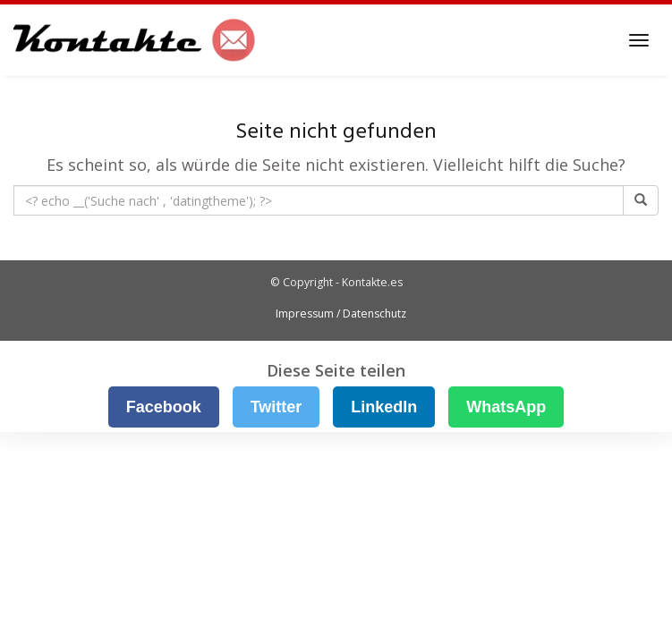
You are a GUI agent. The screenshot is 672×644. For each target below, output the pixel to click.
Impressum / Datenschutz (341, 314)
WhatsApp (506, 407)
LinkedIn (384, 407)
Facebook (164, 407)
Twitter (276, 407)
